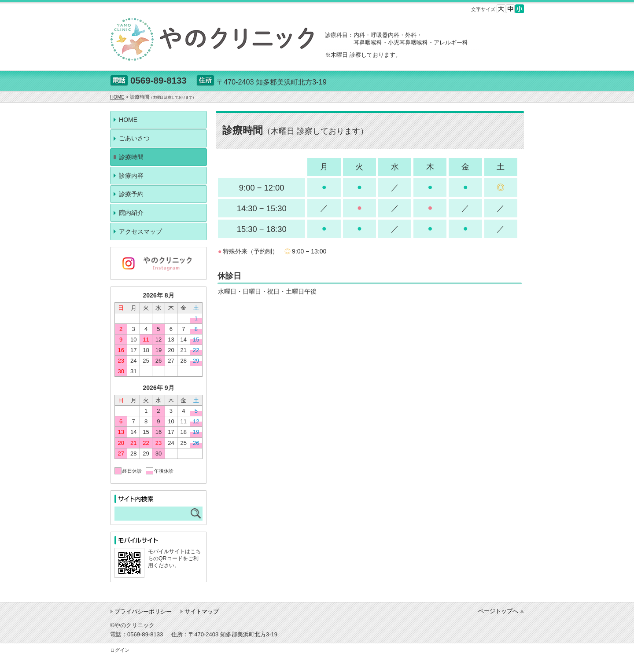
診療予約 (131, 194)
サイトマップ (202, 611)
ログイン (120, 650)
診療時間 (131, 157)
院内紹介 (131, 213)
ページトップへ (498, 611)
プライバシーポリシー (143, 611)
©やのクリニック (132, 625)
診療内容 (131, 176)
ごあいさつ (134, 138)
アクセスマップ (140, 231)
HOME (128, 120)
